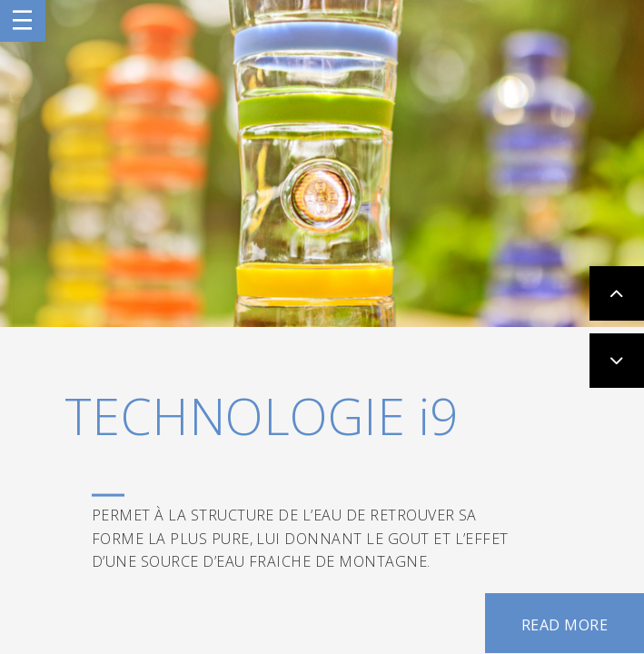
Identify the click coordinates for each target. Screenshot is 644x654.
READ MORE (565, 625)
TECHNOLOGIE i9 (262, 416)
